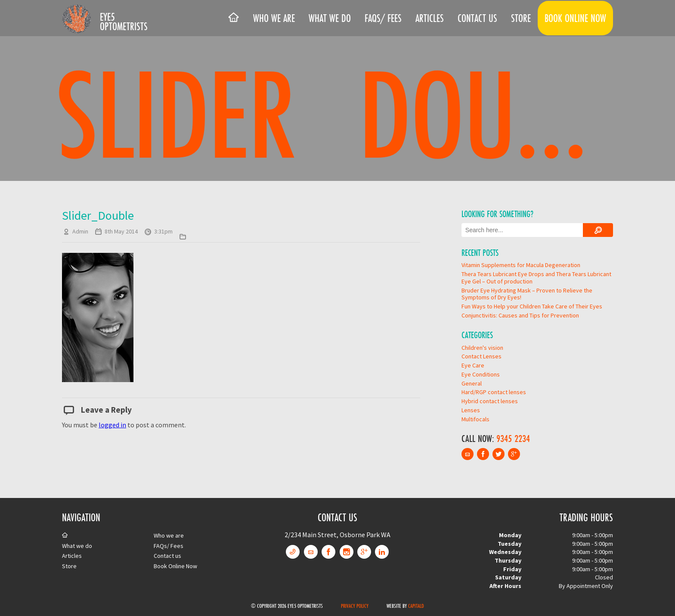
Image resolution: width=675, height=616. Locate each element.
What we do (330, 18)
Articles (430, 18)
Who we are (274, 18)
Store (521, 18)
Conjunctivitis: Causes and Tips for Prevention (520, 315)
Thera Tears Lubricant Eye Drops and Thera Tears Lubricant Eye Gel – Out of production (536, 278)
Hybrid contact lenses (490, 401)
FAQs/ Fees (383, 18)
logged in (112, 425)
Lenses (471, 410)
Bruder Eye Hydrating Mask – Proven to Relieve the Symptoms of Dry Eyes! (527, 294)
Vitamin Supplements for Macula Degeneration (521, 265)
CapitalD (416, 606)
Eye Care (473, 365)
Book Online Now (575, 18)
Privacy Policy (355, 606)
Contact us (477, 18)
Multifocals (475, 419)
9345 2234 (513, 438)
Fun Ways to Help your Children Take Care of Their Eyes (532, 306)
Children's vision (482, 348)
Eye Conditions (481, 374)
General (472, 383)
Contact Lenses (481, 356)
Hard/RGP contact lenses (494, 392)
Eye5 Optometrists (124, 22)
